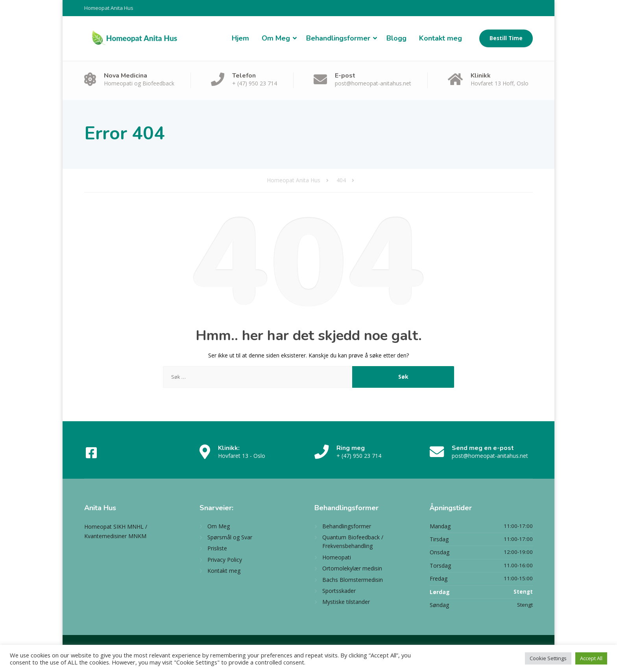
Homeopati (337, 557)
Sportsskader (339, 591)
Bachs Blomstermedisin (353, 580)
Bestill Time (506, 38)
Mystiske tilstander (346, 602)
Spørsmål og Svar (230, 537)
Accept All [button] (591, 658)
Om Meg (276, 38)
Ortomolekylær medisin (352, 568)
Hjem (240, 38)
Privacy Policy (225, 560)
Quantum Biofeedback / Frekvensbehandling (353, 541)
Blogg (396, 38)
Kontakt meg (441, 38)
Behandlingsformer (338, 38)
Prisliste (217, 548)
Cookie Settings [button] (548, 658)
